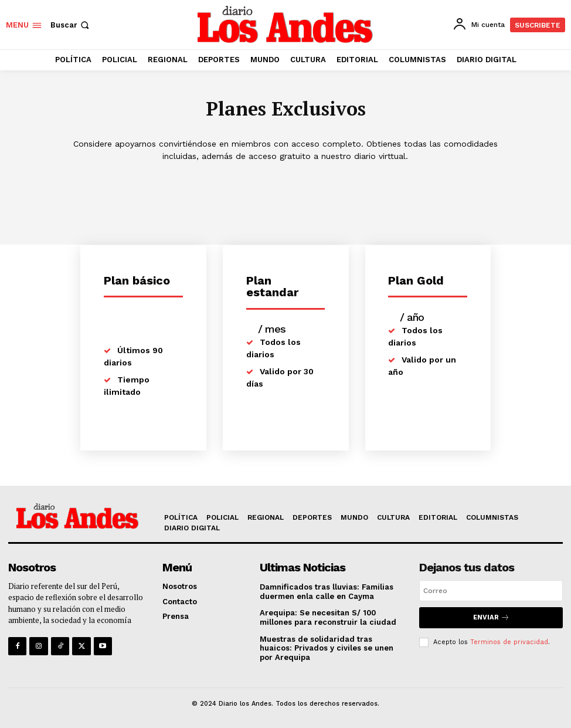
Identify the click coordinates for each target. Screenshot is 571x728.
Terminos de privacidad (509, 641)
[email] (491, 591)
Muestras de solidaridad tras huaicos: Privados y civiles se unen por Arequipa (327, 648)
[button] (71, 25)
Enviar (491, 617)
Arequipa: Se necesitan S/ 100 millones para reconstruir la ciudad (328, 617)
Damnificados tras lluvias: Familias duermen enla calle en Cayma (327, 592)
